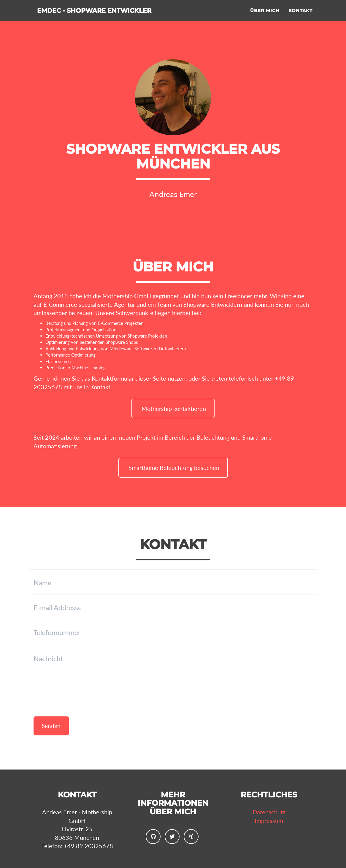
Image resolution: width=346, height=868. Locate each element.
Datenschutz (269, 812)
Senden (51, 726)
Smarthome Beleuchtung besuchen (173, 468)
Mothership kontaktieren (173, 408)
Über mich (265, 16)
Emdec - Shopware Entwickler (115, 18)
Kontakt (300, 16)
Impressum (269, 821)
